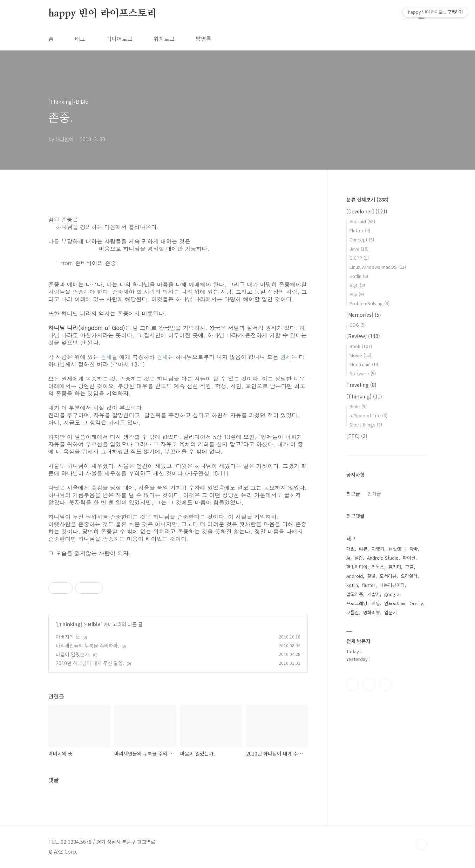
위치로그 (164, 39)
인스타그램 (369, 684)
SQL (357, 285)
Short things (366, 425)
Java (359, 249)
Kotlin (359, 276)
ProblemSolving (369, 303)
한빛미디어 (357, 567)
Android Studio (383, 558)
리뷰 (363, 549)
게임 (376, 603)
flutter (369, 585)
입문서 (391, 612)
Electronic (365, 364)
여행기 (378, 549)
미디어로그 (119, 39)
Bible (94, 624)
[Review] (363, 336)
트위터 (385, 684)
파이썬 (409, 558)
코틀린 (353, 612)
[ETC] (357, 436)
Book (361, 346)
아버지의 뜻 (68, 637)
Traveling (361, 385)
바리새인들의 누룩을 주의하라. (87, 645)
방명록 (203, 39)
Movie (360, 355)
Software (363, 373)
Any (357, 294)
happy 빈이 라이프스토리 (103, 14)
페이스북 (353, 684)
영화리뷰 (372, 612)
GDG (358, 325)
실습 (359, 558)
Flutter (360, 230)
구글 (409, 567)
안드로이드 (395, 603)
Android (362, 221)
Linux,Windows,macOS (378, 267)
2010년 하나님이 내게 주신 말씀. (90, 663)
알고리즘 (355, 594)
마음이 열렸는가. (73, 654)
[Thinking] (70, 624)
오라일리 (409, 576)
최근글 (353, 494)
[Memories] (364, 315)
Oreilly (416, 603)
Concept (362, 240)
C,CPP (359, 258)
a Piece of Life (368, 415)
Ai (348, 558)
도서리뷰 (388, 576)
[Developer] (367, 211)
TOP (421, 845)
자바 (414, 549)
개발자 (374, 594)
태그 (80, 39)
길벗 (371, 576)
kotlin (352, 585)
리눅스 (378, 567)
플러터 (395, 567)
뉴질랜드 (397, 549)
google (392, 594)
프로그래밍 (357, 603)
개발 (351, 549)
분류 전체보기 (367, 199)
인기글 (374, 494)
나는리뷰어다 (392, 585)
